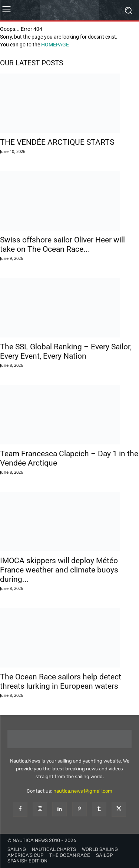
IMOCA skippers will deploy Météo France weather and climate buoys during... (59, 570)
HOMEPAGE (55, 45)
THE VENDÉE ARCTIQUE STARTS (57, 142)
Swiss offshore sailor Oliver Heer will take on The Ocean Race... (62, 244)
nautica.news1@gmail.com (83, 791)
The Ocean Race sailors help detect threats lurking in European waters (61, 681)
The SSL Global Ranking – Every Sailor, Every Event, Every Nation (66, 351)
